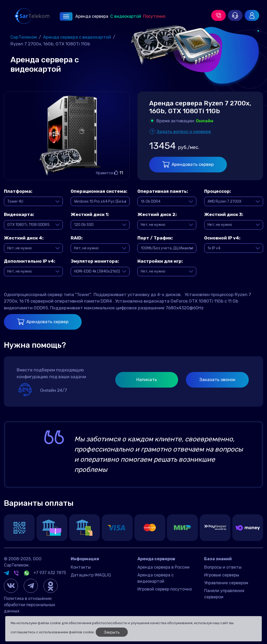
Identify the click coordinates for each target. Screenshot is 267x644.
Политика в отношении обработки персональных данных (30, 605)
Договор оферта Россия (95, 583)
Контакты (81, 567)
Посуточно (154, 16)
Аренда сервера (84, 16)
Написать (147, 380)
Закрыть (112, 632)
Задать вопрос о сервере (184, 131)
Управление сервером (226, 583)
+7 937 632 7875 (50, 573)
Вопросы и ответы (223, 567)
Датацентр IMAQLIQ (91, 575)
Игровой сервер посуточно (165, 589)
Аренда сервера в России (163, 567)
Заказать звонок (217, 380)
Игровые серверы (222, 575)
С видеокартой (126, 16)
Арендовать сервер (188, 164)
